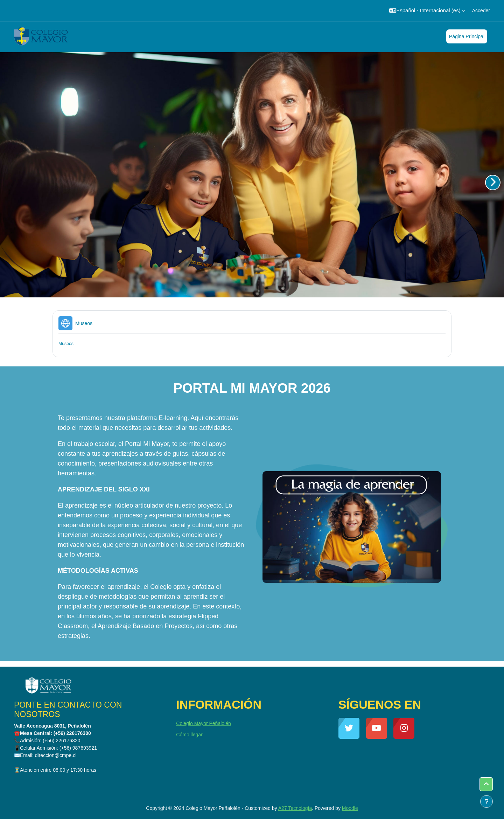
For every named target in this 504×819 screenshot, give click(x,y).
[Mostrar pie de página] (486, 801)
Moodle (350, 808)
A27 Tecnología (295, 808)
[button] (427, 11)
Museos (66, 344)
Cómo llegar (189, 735)
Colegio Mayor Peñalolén (203, 723)
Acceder (481, 11)
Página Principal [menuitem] (467, 36)
